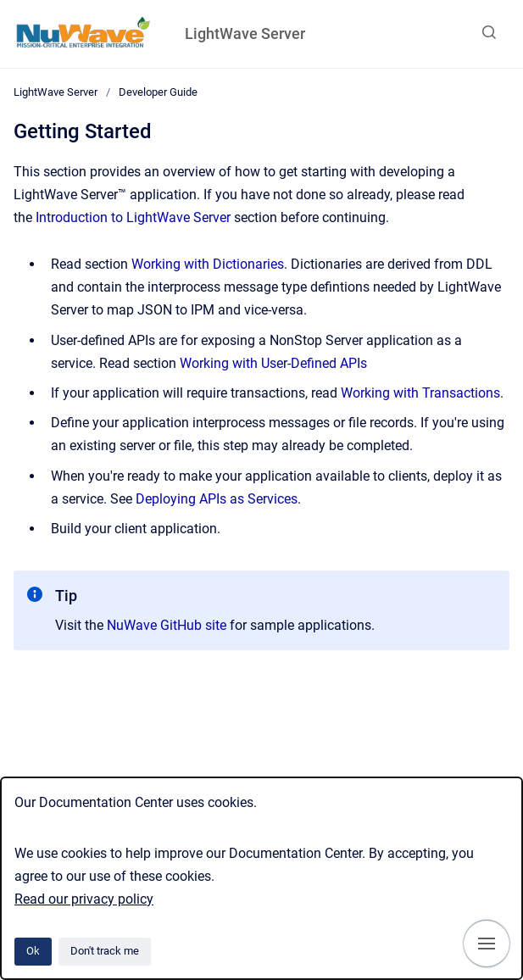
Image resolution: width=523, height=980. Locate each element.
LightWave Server (245, 33)
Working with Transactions (420, 393)
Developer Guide (158, 92)
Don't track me (105, 951)
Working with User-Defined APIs (273, 363)
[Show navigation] (487, 944)
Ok (33, 951)
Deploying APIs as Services (217, 499)
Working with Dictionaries (208, 264)
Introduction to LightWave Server (133, 217)
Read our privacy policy (84, 899)
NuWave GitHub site (167, 625)
